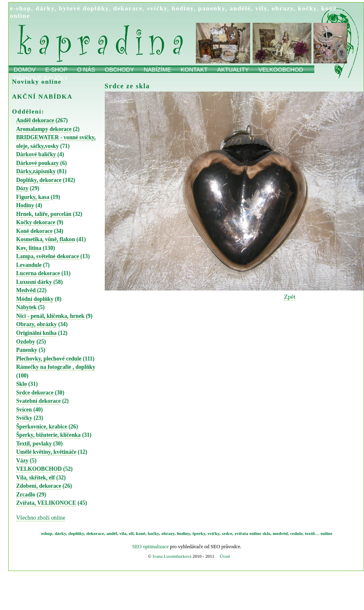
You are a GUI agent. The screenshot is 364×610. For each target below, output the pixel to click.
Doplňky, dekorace (39, 180)
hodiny (183, 8)
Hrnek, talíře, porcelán (44, 214)
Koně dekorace (34, 231)
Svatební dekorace (38, 401)
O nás (86, 70)
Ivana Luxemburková (172, 556)
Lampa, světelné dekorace (48, 256)
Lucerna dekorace (38, 273)
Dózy (22, 188)
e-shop (20, 8)
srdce (227, 533)
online (20, 16)
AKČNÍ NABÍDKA (42, 96)
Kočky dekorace (36, 222)
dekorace (128, 8)
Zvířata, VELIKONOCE (46, 503)
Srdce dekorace (35, 393)
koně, (141, 533)
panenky (212, 8)
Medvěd (26, 290)
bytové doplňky (84, 8)
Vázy (22, 461)
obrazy (283, 8)
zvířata (241, 533)
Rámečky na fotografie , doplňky (56, 367)
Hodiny (25, 205)
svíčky (157, 8)
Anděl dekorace (35, 120)
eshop (47, 533)
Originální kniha (36, 333)
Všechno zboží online (41, 518)
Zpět (290, 297)
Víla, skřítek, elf (35, 478)
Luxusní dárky (34, 282)
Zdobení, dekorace (39, 486)
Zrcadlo (26, 495)
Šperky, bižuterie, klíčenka (48, 435)
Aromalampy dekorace (44, 129)
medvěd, (281, 533)
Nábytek (26, 307)
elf (131, 533)
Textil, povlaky (34, 444)
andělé (240, 8)
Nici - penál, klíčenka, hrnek (50, 316)
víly (261, 8)
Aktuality (233, 70)
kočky (308, 8)
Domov (25, 70)
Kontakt (194, 70)
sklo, (267, 533)
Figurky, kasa (33, 197)
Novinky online (37, 81)
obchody (119, 70)
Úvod (224, 556)
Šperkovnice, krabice (42, 427)
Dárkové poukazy (37, 163)
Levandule (29, 265)
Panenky (27, 350)
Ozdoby (26, 342)
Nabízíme (157, 70)
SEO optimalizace (150, 547)
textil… (312, 533)
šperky (199, 533)
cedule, (297, 533)
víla (123, 533)
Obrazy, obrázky (36, 324)
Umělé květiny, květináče (46, 452)
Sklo (22, 384)
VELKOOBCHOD (39, 469)
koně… (333, 8)
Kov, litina (29, 248)
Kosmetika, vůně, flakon (46, 239)
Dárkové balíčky (36, 154)
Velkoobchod (281, 70)
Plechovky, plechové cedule (49, 359)
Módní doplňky (35, 299)
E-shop (56, 70)
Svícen (24, 410)
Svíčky (24, 418)
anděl (112, 533)
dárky (45, 8)
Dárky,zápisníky (36, 171)
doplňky (76, 533)
